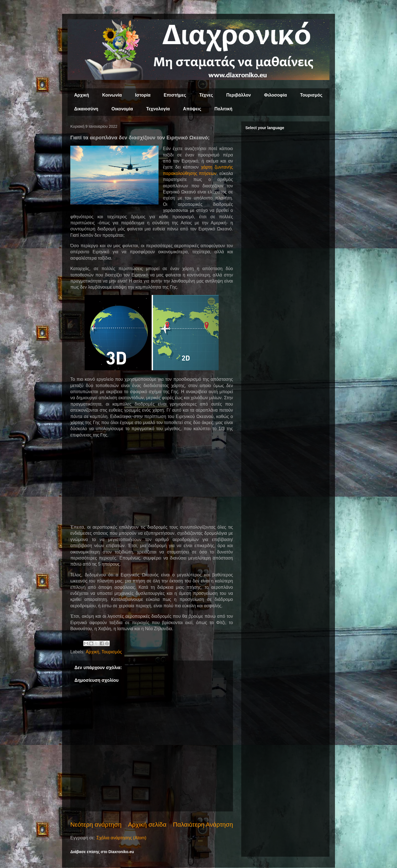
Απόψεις (192, 109)
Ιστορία (143, 95)
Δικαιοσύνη (86, 109)
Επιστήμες (175, 95)
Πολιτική (223, 109)
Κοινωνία (112, 95)
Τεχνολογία (158, 109)
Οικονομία (122, 109)
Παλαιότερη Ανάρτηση (203, 825)
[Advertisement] (152, 481)
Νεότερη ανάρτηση (96, 825)
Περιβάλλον (239, 95)
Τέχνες (206, 95)
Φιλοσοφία (276, 95)
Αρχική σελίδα (147, 825)
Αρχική (82, 95)
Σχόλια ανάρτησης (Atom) (121, 838)
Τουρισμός (311, 95)
